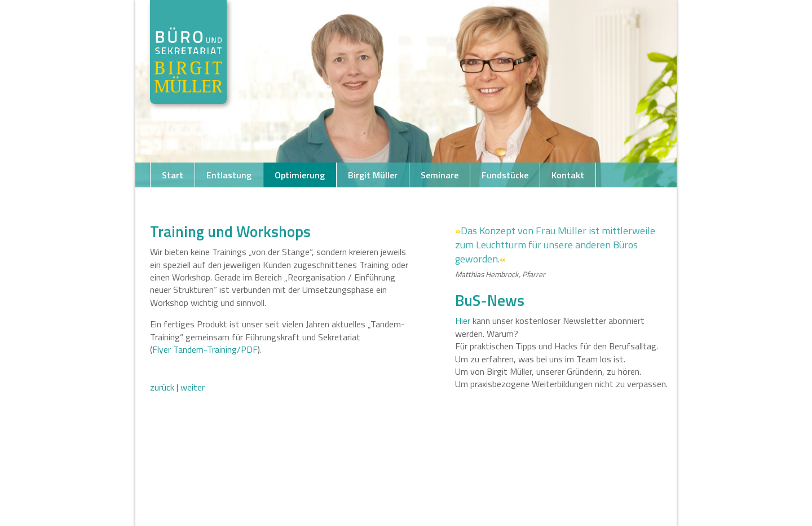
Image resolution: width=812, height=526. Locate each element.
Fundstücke (505, 175)
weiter (193, 387)
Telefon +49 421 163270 (210, 200)
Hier (463, 321)
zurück (162, 387)
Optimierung (300, 175)
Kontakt (568, 175)
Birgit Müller (373, 175)
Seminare (440, 175)
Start (173, 175)
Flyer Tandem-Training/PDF (205, 349)
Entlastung (229, 175)
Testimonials (309, 200)
